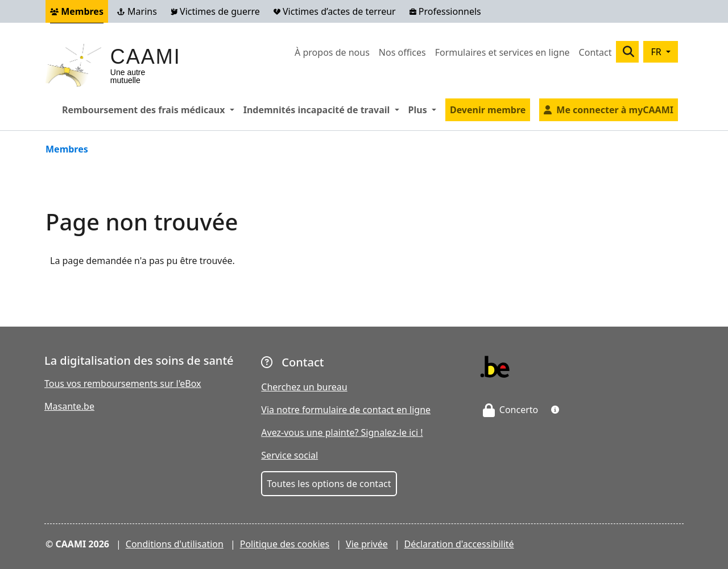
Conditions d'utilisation (175, 544)
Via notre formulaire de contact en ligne (346, 410)
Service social (289, 455)
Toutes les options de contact (329, 484)
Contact (595, 52)
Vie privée (367, 544)
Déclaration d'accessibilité (459, 544)
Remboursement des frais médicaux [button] (150, 109)
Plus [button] (425, 109)
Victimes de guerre (215, 11)
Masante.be (69, 406)
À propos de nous (332, 52)
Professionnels (445, 11)
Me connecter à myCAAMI (615, 110)
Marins (137, 11)
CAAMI (146, 57)
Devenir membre (488, 110)
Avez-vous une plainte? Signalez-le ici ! (342, 432)
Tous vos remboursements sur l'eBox (123, 384)
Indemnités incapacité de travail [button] (324, 109)
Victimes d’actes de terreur (335, 11)
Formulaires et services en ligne (502, 52)
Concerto (511, 410)
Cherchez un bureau (304, 387)
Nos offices (402, 52)
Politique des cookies (285, 544)
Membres (77, 11)
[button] (555, 410)
